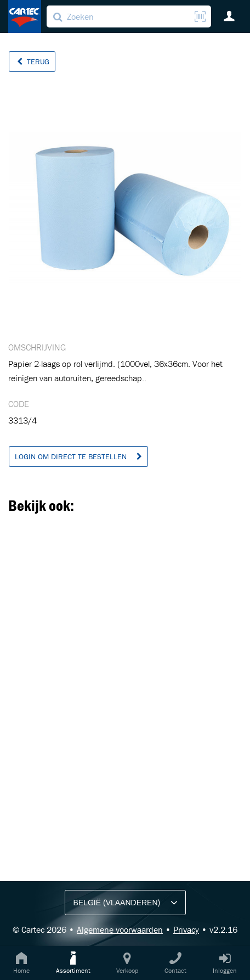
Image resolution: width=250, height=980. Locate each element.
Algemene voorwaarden (120, 929)
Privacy (186, 929)
